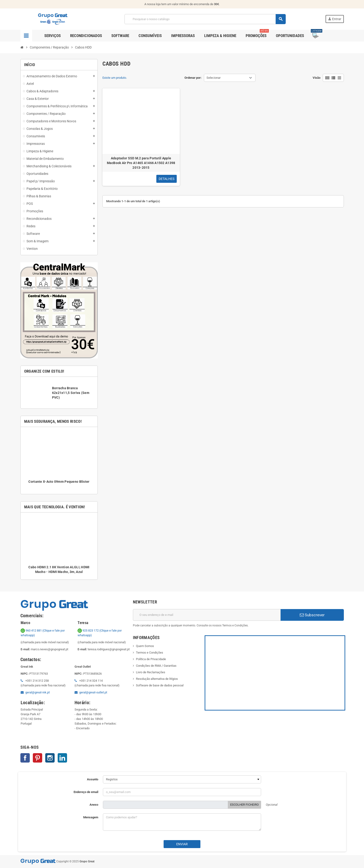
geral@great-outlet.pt (93, 692)
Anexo (94, 805)
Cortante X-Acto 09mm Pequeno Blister (59, 482)
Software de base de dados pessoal (160, 685)
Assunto (93, 779)
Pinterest (38, 758)
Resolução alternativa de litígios (157, 679)
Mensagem (91, 817)
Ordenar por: (193, 78)
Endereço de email (86, 792)
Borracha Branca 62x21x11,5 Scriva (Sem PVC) (71, 393)
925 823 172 (88, 630)
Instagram (50, 758)
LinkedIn (62, 758)
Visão (317, 78)
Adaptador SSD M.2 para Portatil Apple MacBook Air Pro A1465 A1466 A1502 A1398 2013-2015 (141, 163)
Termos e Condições (150, 653)
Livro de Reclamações (151, 672)
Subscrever (312, 615)
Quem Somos (145, 646)
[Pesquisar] (205, 19)
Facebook (25, 758)
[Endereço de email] (207, 615)
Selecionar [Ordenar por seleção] (214, 78)
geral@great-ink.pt (38, 692)
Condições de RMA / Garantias (156, 666)
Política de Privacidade (151, 659)
